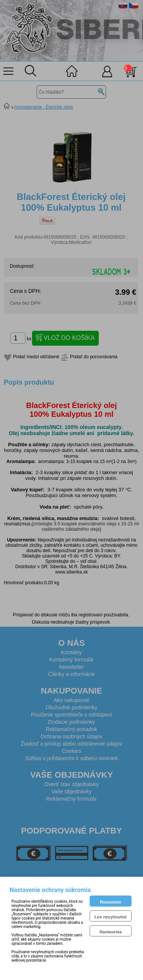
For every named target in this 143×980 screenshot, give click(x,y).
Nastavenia (111, 932)
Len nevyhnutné (111, 917)
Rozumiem (111, 902)
